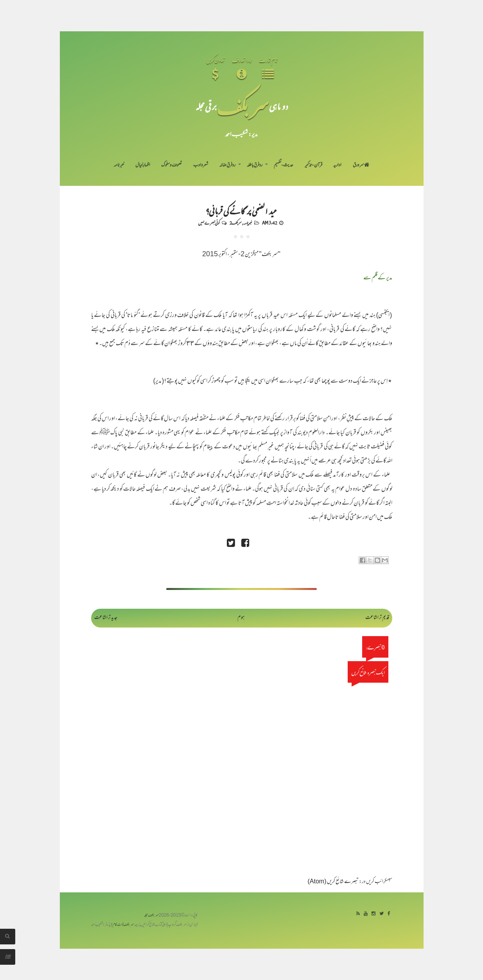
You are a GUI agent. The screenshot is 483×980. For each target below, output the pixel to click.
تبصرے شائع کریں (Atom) (333, 882)
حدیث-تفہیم (284, 165)
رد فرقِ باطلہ (255, 165)
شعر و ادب (201, 165)
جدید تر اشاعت (106, 618)
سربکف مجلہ (151, 916)
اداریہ (337, 165)
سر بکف (243, 106)
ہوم (241, 618)
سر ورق (361, 165)
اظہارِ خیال (143, 165)
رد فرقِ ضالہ (227, 165)
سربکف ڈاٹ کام (123, 925)
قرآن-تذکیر (313, 165)
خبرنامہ (119, 165)
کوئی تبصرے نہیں (209, 223)
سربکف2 (235, 223)
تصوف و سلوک (171, 165)
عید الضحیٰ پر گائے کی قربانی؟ (241, 210)
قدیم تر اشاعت (377, 618)
